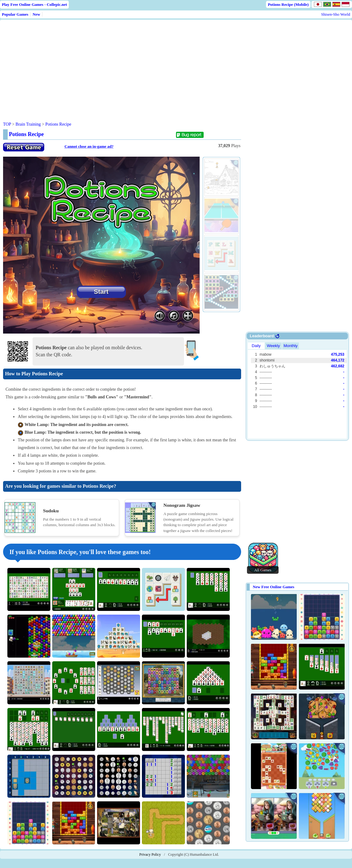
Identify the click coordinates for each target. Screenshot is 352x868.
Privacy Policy (150, 854)
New (36, 14)
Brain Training (28, 124)
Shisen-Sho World (336, 14)
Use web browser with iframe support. (297, 390)
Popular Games (15, 14)
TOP (7, 124)
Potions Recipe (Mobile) (288, 4)
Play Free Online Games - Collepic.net (34, 4)
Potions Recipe (58, 124)
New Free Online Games (274, 587)
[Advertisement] (120, 66)
